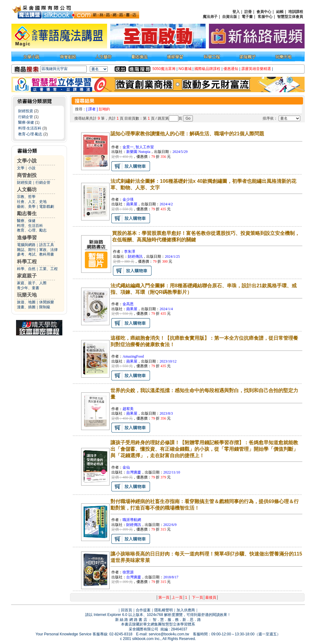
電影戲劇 (47, 207)
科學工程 (27, 262)
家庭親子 (27, 276)
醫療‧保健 (26, 122)
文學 (21, 168)
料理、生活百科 (30, 226)
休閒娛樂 (47, 302)
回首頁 (127, 610)
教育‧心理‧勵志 (30, 134)
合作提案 (143, 610)
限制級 (45, 307)
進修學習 (27, 238)
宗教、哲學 (26, 197)
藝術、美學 (26, 207)
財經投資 (26, 111)
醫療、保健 (26, 221)
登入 (236, 12)
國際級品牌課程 (207, 69)
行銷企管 (26, 117)
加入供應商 (186, 610)
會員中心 (264, 12)
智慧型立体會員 (290, 17)
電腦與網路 (26, 245)
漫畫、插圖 (26, 307)
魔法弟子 (210, 17)
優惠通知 (231, 69)
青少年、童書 (28, 288)
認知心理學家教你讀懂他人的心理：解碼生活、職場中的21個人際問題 (187, 134)
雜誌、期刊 (26, 250)
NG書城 (185, 69)
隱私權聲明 (164, 610)
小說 (32, 168)
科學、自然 (26, 269)
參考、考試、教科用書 (35, 254)
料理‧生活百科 (30, 128)
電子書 (247, 17)
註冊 (248, 12)
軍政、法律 (48, 250)
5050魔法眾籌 (164, 69)
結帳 (280, 12)
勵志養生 (27, 213)
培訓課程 (296, 12)
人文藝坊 (27, 189)
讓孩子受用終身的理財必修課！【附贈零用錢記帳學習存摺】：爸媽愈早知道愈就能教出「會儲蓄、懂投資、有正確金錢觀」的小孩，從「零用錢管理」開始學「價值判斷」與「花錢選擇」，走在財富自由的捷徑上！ (204, 449)
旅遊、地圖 (26, 302)
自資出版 (230, 17)
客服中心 (265, 17)
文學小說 (27, 161)
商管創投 (27, 175)
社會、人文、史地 (32, 202)
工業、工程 (48, 269)
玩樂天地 (27, 295)
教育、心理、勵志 (32, 230)
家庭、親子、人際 (32, 283)
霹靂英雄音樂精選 (256, 69)
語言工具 (47, 245)
